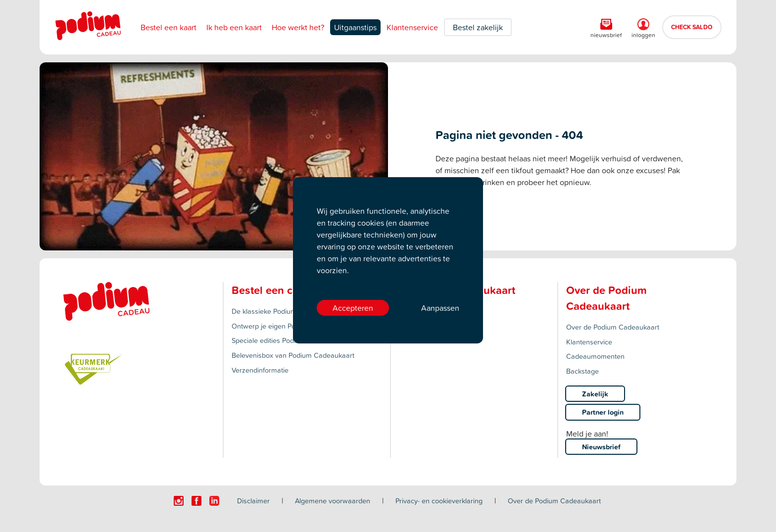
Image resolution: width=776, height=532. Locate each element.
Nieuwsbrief (601, 447)
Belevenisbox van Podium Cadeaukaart (293, 355)
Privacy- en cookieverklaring (439, 501)
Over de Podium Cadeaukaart (613, 327)
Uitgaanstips (355, 27)
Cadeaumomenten (595, 356)
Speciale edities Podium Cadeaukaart (290, 340)
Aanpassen (440, 308)
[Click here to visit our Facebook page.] (196, 501)
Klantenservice (412, 27)
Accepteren (353, 308)
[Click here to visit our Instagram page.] (179, 501)
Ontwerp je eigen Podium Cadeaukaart (292, 326)
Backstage (582, 371)
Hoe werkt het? (298, 27)
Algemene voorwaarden (333, 501)
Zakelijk (595, 394)
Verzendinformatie (260, 370)
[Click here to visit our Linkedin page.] (214, 501)
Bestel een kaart (169, 27)
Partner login (603, 412)
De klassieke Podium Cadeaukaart (285, 311)
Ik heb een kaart (234, 27)
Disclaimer (253, 501)
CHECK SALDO (692, 27)
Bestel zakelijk (478, 27)
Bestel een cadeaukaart (290, 290)
